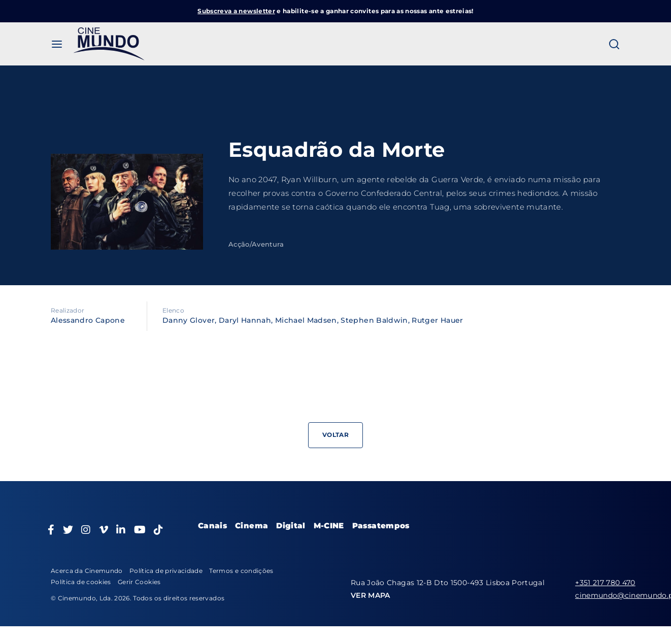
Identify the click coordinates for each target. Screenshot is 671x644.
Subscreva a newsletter (236, 11)
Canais (212, 526)
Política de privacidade (166, 571)
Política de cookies (81, 582)
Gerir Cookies (139, 582)
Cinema (251, 526)
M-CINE (329, 526)
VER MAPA (371, 595)
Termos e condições (241, 571)
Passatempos (381, 526)
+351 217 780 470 (605, 583)
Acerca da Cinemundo (87, 571)
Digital (291, 526)
